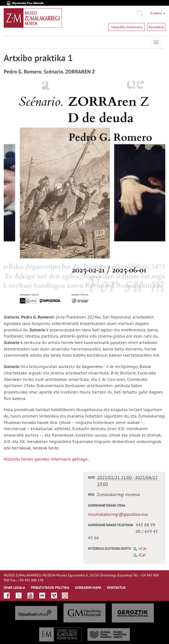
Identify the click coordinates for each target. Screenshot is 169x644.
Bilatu (140, 14)
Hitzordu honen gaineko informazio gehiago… (47, 459)
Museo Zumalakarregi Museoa (7, 42)
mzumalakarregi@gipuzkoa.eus (118, 514)
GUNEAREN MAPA (88, 588)
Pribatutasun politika (50, 588)
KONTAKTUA (116, 588)
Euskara (158, 13)
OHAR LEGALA (14, 588)
